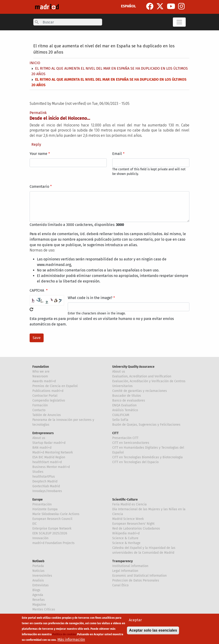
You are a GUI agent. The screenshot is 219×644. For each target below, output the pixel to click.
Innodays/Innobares (47, 491)
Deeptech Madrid (45, 481)
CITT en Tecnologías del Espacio (135, 462)
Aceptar (135, 620)
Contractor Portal (45, 396)
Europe (38, 500)
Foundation (41, 367)
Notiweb (38, 561)
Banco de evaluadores (129, 400)
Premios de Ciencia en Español (55, 386)
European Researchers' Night (133, 524)
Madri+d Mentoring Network (53, 452)
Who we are (41, 372)
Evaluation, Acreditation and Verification (142, 376)
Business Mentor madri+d (51, 467)
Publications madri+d (48, 391)
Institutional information (130, 566)
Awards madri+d (44, 381)
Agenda (38, 595)
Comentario (39, 187)
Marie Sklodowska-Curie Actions (56, 514)
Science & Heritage (126, 543)
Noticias (38, 571)
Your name (38, 154)
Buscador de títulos (127, 396)
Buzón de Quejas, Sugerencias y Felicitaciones (146, 425)
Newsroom (40, 376)
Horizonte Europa (45, 509)
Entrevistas (41, 585)
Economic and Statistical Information (139, 576)
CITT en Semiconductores (131, 443)
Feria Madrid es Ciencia (129, 504)
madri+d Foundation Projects (53, 543)
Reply (36, 144)
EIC (35, 524)
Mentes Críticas (44, 609)
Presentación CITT (125, 438)
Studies (38, 472)
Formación (40, 405)
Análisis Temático (125, 410)
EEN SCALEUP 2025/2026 (50, 533)
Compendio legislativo (49, 400)
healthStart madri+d (47, 462)
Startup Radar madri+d (49, 443)
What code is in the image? (90, 298)
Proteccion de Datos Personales (136, 580)
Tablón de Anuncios (47, 415)
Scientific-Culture (125, 500)
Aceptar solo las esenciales (153, 631)
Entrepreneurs (43, 433)
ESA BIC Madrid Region (49, 457)
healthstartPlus (44, 477)
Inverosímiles (42, 576)
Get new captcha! (31, 309)
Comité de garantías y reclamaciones (140, 391)
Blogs (36, 590)
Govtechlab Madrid (46, 486)
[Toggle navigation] (179, 22)
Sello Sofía (120, 420)
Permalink (38, 113)
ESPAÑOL (128, 6)
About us (119, 372)
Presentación (42, 504)
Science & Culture (125, 538)
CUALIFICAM (121, 415)
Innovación (40, 538)
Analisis (38, 580)
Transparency (122, 561)
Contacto (39, 410)
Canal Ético (120, 585)
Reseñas (39, 600)
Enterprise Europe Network (52, 529)
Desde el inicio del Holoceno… (60, 118)
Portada (38, 566)
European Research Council (52, 519)
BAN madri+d (42, 448)
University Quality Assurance (133, 367)
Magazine (39, 605)
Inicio (35, 63)
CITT (115, 433)
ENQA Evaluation (124, 405)
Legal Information (125, 571)
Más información (71, 640)
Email (117, 154)
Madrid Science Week (128, 519)
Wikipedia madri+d (126, 533)
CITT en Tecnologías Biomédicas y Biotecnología (147, 457)
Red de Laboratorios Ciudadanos (136, 529)
